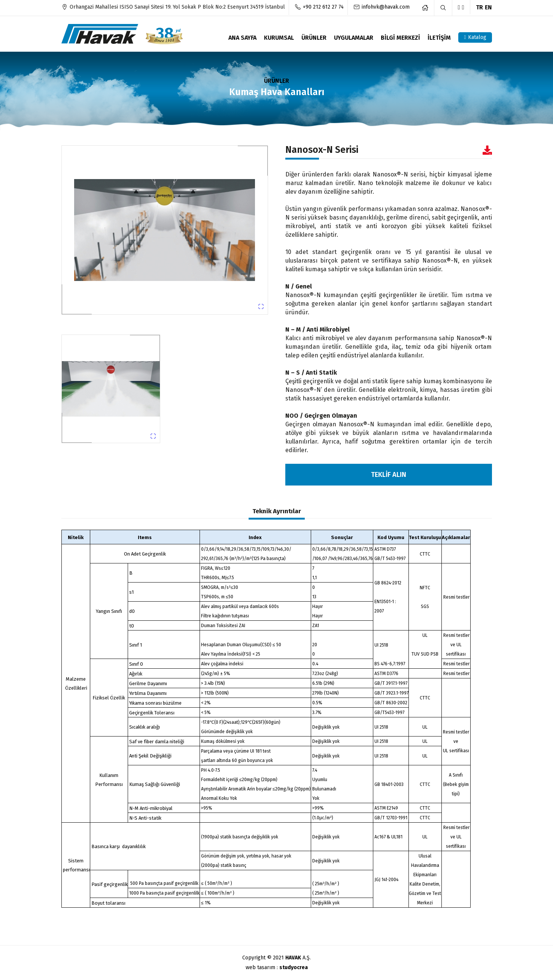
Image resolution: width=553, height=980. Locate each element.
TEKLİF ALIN (389, 475)
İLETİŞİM (439, 38)
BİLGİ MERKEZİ (400, 38)
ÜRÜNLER (314, 38)
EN (488, 7)
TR (479, 7)
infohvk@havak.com (386, 7)
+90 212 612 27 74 (323, 7)
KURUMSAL (279, 38)
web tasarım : (277, 967)
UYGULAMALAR (354, 38)
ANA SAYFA (242, 38)
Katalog (475, 37)
